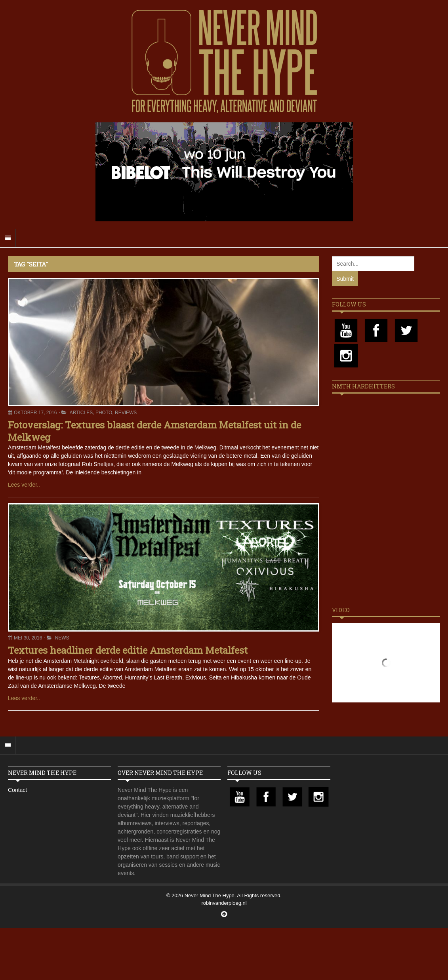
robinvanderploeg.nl (224, 903)
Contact (17, 790)
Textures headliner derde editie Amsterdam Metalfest (128, 650)
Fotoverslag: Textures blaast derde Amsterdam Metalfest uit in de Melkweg (154, 431)
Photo (104, 413)
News (62, 638)
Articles (81, 413)
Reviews (126, 413)
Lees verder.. (24, 485)
